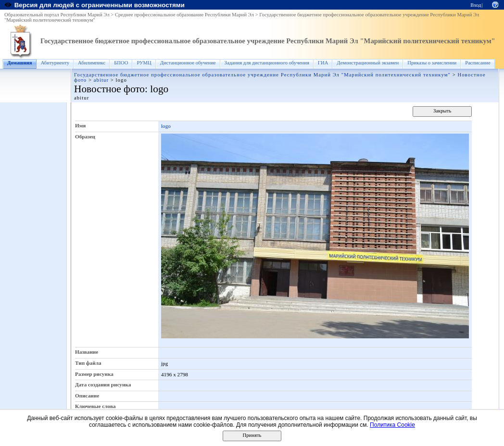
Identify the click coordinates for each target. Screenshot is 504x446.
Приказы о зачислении (432, 63)
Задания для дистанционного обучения (267, 63)
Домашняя (20, 63)
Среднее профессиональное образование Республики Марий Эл (184, 15)
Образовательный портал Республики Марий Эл (57, 15)
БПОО (121, 63)
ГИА (323, 63)
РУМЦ (144, 63)
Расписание (478, 63)
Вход (476, 5)
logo (166, 126)
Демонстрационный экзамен (368, 63)
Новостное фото (109, 89)
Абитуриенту (55, 63)
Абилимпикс (92, 63)
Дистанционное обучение (188, 63)
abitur (101, 80)
